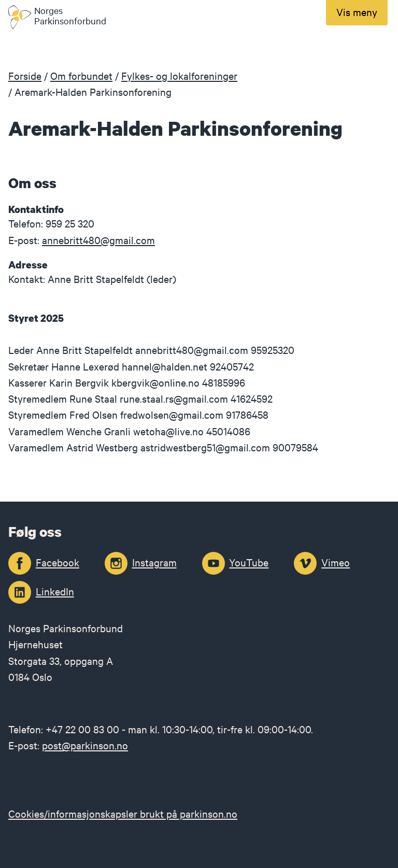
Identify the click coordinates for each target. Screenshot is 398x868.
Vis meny (357, 12)
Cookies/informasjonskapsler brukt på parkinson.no (123, 813)
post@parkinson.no (85, 745)
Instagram (154, 562)
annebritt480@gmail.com (98, 240)
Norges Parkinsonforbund (70, 16)
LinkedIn (55, 591)
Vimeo (336, 562)
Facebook (58, 562)
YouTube (249, 562)
